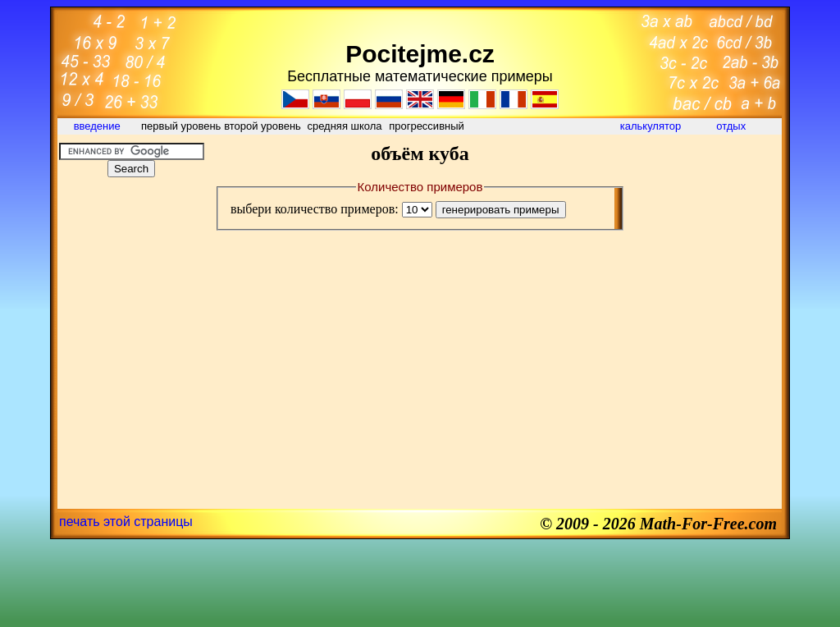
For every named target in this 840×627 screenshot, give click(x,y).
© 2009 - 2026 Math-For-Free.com (658, 524)
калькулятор (651, 126)
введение (99, 126)
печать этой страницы (126, 522)
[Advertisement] (131, 291)
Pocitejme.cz (420, 54)
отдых (733, 126)
